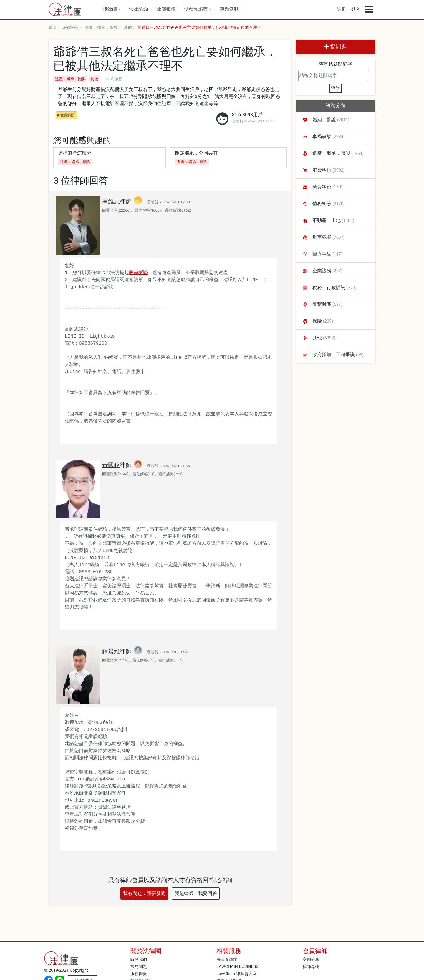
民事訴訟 (138, 273)
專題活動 (229, 9)
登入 (356, 9)
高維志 (111, 201)
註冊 (342, 9)
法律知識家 (196, 9)
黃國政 (111, 465)
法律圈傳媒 (227, 960)
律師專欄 (311, 967)
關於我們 (139, 960)
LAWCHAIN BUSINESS (237, 967)
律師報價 (166, 9)
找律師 (110, 9)
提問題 (336, 47)
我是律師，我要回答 (196, 893)
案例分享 (311, 960)
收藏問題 (66, 115)
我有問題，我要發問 (144, 893)
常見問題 (139, 967)
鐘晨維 (111, 651)
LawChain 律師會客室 (237, 974)
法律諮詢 (138, 9)
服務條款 (139, 974)
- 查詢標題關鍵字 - (336, 64)
